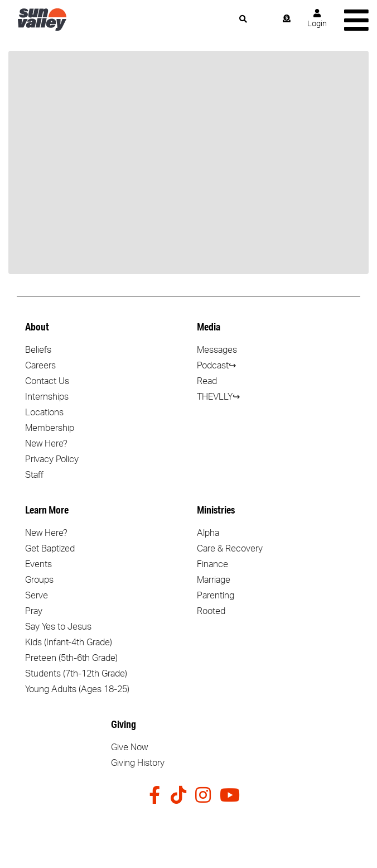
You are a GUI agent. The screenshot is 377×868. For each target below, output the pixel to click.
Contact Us (47, 381)
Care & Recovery (230, 549)
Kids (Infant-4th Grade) (69, 642)
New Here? (46, 444)
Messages (217, 350)
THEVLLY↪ (218, 397)
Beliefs (38, 350)
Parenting (216, 596)
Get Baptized (50, 549)
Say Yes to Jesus (58, 627)
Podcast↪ (216, 366)
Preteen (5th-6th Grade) (71, 658)
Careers (40, 366)
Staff (34, 475)
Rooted (211, 611)
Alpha (208, 533)
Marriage (214, 580)
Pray (34, 611)
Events (38, 564)
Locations (44, 413)
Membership (50, 428)
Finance (212, 564)
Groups (39, 580)
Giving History (138, 763)
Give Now (129, 747)
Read (207, 381)
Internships (47, 397)
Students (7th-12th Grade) (76, 674)
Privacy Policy (52, 459)
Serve (37, 596)
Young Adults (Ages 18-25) (77, 689)
